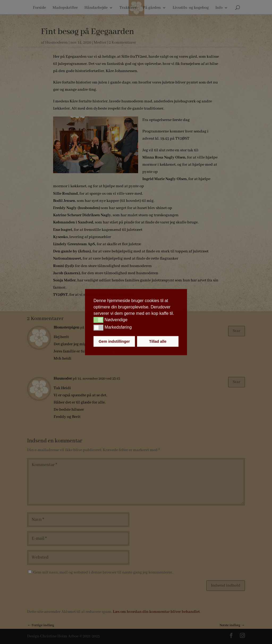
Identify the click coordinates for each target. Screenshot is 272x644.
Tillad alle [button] (158, 341)
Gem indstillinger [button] (114, 341)
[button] (98, 320)
